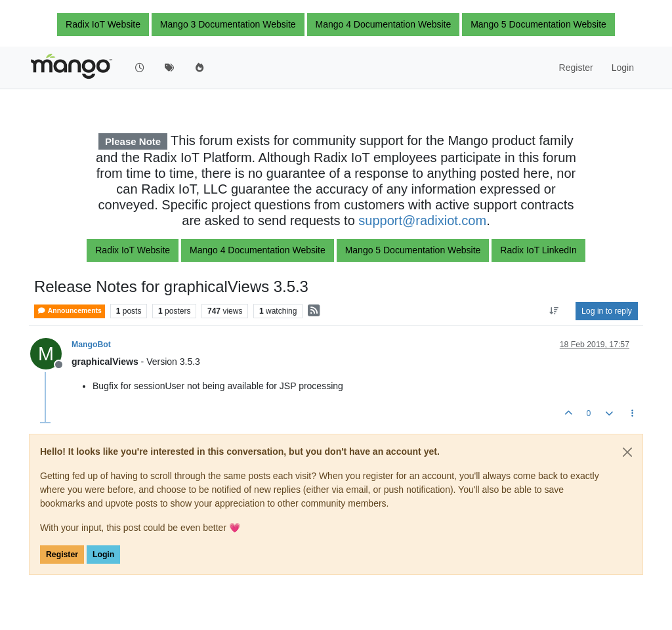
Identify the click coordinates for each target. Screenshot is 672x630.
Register (62, 555)
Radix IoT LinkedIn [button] (538, 250)
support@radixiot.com (422, 220)
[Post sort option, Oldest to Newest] (554, 311)
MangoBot (91, 345)
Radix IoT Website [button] (103, 24)
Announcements (70, 311)
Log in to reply (607, 311)
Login (103, 555)
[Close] (627, 452)
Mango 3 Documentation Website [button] (228, 24)
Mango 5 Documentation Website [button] (538, 24)
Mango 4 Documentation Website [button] (384, 24)
